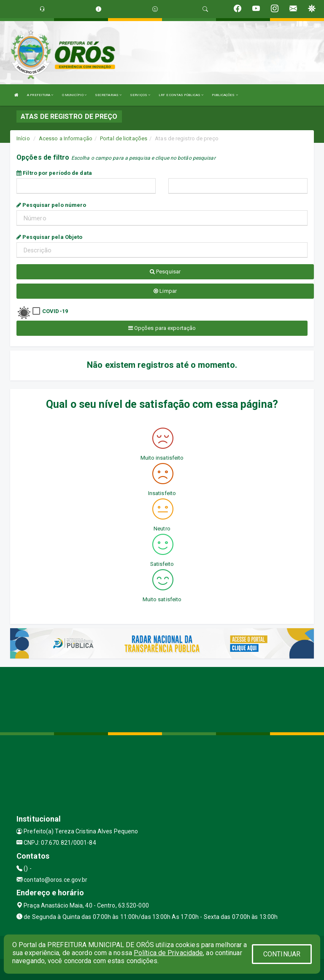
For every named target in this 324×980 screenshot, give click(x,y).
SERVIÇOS (140, 95)
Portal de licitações (124, 138)
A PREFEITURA (40, 95)
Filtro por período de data (54, 173)
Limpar (165, 291)
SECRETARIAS (108, 95)
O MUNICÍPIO (74, 95)
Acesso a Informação (66, 138)
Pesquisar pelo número (51, 205)
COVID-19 (55, 311)
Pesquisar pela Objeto (49, 237)
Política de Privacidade (168, 953)
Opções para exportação (162, 328)
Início (23, 138)
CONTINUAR (282, 954)
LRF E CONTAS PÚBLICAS (181, 95)
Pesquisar (165, 272)
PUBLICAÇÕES (225, 95)
